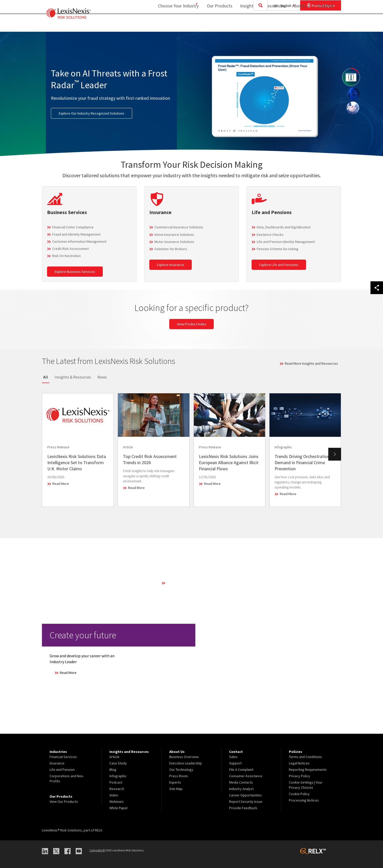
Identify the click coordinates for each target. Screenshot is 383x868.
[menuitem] (216, 25)
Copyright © (97, 850)
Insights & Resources (73, 377)
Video (114, 795)
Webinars (117, 802)
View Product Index (191, 324)
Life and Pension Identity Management (286, 242)
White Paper (119, 808)
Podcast (116, 782)
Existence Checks (270, 235)
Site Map (176, 789)
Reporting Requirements (308, 770)
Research (117, 789)
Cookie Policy (299, 794)
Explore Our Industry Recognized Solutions (92, 113)
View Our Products (64, 802)
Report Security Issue (246, 802)
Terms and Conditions (305, 757)
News (102, 377)
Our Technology (181, 770)
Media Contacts (241, 782)
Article (114, 757)
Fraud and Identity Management (76, 234)
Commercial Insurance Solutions (179, 227)
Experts (175, 782)
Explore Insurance (171, 265)
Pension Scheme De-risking (278, 249)
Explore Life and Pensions (279, 265)
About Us (298, 24)
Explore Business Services (75, 272)
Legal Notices (299, 763)
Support (235, 763)
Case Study (118, 763)
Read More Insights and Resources (311, 363)
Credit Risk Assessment (70, 249)
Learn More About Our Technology (193, 583)
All (46, 377)
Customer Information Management (79, 241)
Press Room (179, 776)
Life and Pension (62, 770)
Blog (113, 770)
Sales (233, 757)
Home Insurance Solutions (174, 235)
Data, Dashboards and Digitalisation (284, 227)
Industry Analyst (241, 789)
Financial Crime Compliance (73, 227)
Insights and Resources (259, 24)
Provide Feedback (243, 808)
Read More (61, 484)
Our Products (216, 24)
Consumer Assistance (246, 776)
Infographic (118, 776)
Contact (326, 24)
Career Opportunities (245, 795)
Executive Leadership (186, 763)
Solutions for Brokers (171, 249)
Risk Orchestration (66, 256)
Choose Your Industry (172, 24)
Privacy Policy (300, 776)
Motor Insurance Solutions (174, 242)
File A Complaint (241, 770)
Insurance (57, 763)
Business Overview (184, 757)
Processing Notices (304, 800)
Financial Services (63, 757)
